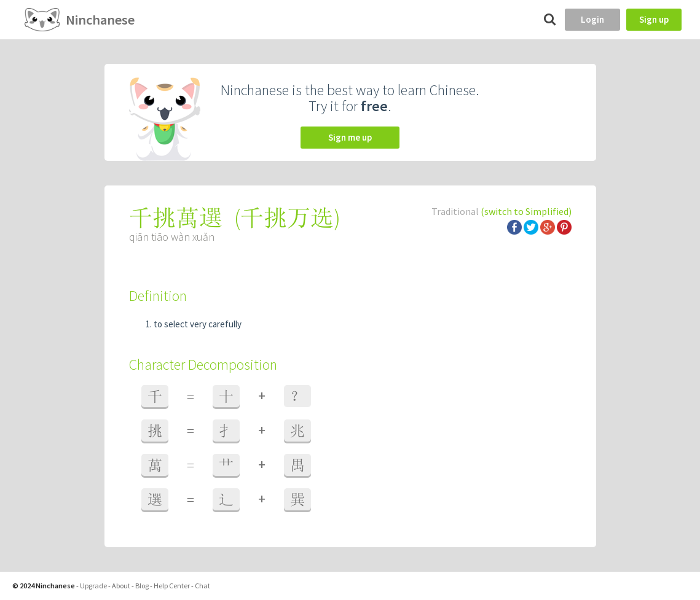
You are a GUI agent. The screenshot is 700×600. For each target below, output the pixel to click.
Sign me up (350, 137)
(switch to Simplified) (526, 211)
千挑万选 (287, 218)
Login (592, 19)
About (121, 586)
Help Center (172, 586)
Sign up (654, 19)
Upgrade (93, 586)
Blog (142, 586)
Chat (203, 586)
